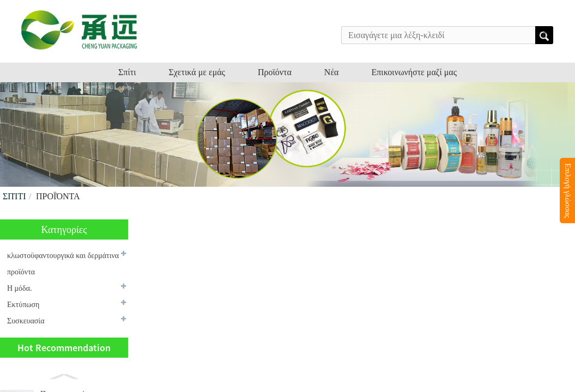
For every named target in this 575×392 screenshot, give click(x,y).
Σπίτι (127, 72)
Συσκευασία (26, 321)
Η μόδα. (20, 288)
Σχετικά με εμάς (196, 72)
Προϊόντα (275, 72)
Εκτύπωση (23, 305)
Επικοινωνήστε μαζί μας (414, 72)
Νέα (332, 72)
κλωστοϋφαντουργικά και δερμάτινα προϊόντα (63, 264)
